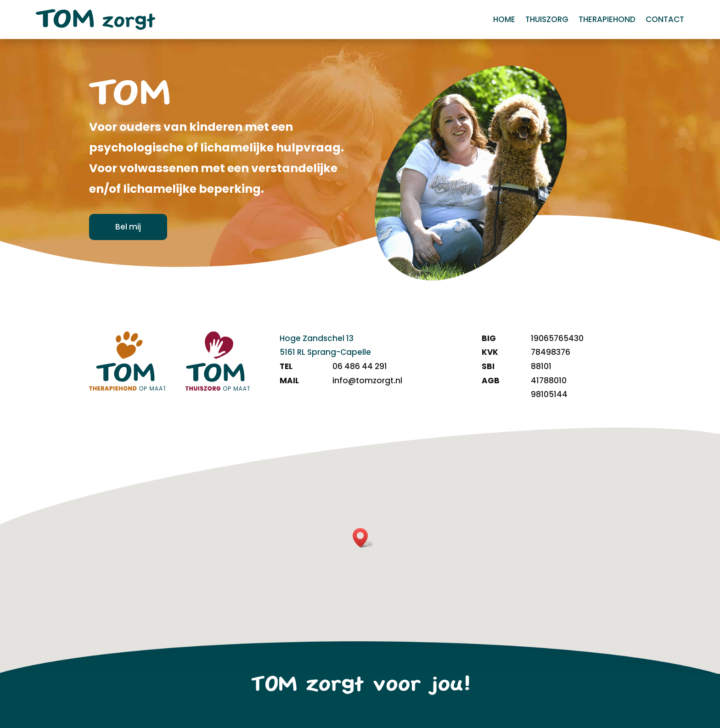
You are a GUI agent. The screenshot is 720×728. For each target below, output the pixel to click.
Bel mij (128, 227)
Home (504, 20)
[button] (363, 538)
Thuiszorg (547, 20)
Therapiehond (607, 20)
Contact (665, 20)
